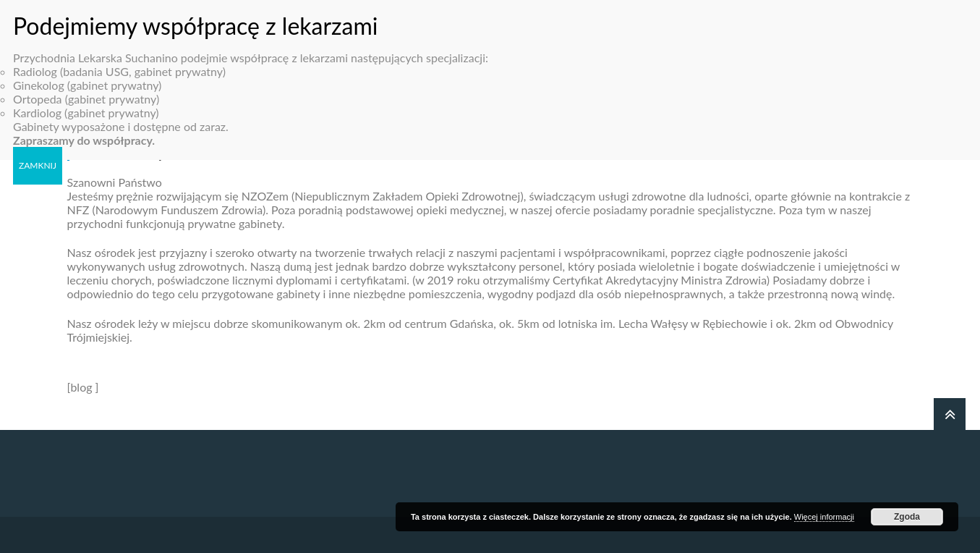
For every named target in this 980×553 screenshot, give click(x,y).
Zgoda (907, 517)
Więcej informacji (824, 517)
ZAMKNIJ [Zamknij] (38, 155)
